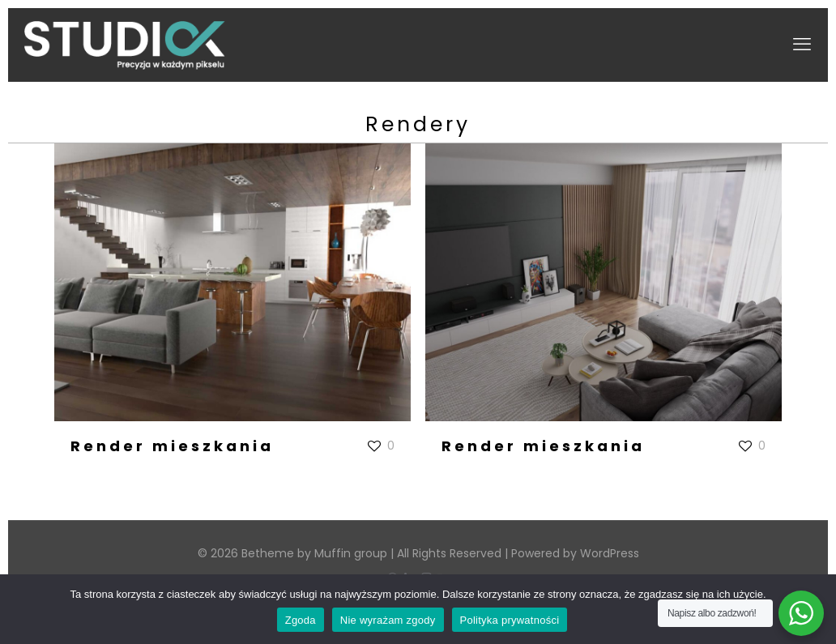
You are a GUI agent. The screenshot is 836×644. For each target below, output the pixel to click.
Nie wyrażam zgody (388, 620)
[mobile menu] (802, 45)
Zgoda (301, 620)
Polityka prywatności (510, 620)
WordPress (610, 553)
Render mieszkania (172, 446)
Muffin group (351, 553)
